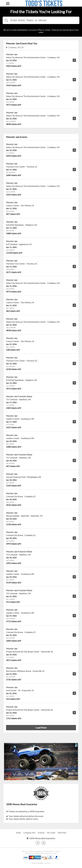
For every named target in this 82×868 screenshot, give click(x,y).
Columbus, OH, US (15, 47)
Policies (41, 833)
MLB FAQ (62, 833)
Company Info (29, 833)
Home (18, 833)
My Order (51, 833)
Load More (41, 728)
